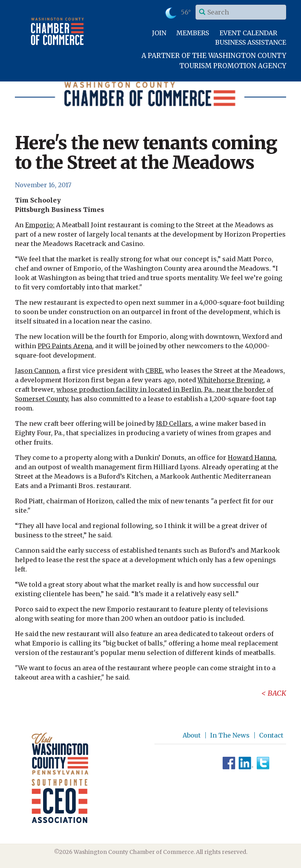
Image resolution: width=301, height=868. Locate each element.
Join (159, 33)
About (192, 735)
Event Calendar (248, 33)
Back (277, 693)
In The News (230, 735)
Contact (271, 735)
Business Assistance (251, 42)
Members (193, 33)
